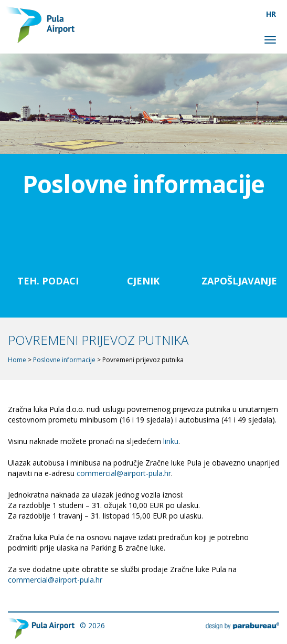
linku (171, 441)
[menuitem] (271, 14)
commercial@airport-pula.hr (124, 473)
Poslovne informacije (64, 360)
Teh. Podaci (48, 281)
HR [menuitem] (271, 14)
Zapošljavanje (239, 281)
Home (17, 360)
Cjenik (143, 281)
